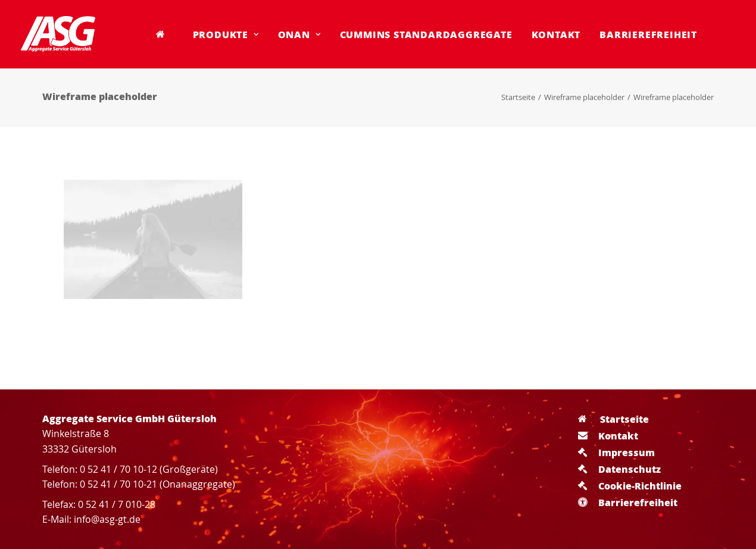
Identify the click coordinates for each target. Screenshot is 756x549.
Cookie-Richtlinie (630, 486)
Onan (299, 34)
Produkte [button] (226, 34)
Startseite (518, 97)
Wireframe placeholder (584, 97)
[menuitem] (165, 34)
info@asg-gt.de (107, 519)
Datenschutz (619, 469)
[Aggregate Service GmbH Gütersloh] (58, 34)
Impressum (616, 452)
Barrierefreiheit (648, 34)
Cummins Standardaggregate (426, 34)
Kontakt (556, 34)
